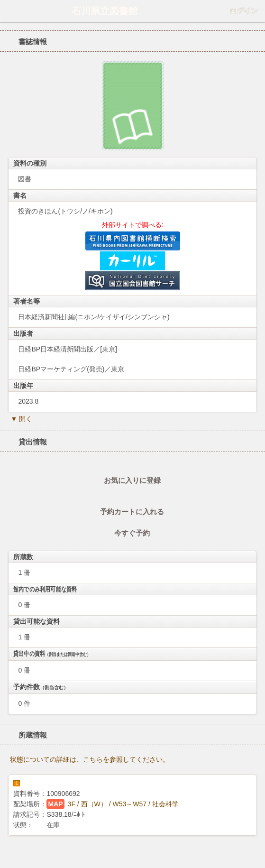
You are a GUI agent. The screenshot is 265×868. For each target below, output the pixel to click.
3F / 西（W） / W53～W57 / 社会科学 (123, 804)
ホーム (10, 11)
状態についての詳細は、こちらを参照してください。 (90, 759)
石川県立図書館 (105, 11)
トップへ (255, 857)
